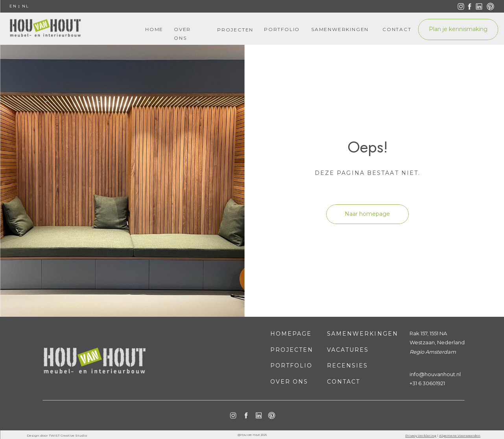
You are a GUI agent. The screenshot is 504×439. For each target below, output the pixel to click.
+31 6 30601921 (427, 383)
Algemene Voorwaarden (460, 435)
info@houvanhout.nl (435, 374)
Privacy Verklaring (421, 435)
